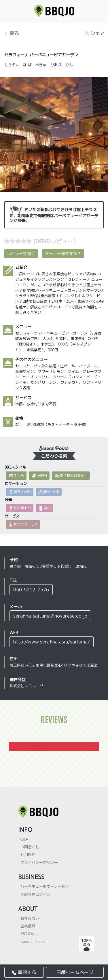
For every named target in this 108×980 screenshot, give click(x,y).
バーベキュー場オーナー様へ (45, 886)
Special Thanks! (34, 941)
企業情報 (28, 926)
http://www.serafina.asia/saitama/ (52, 642)
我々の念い (30, 918)
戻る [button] (11, 33)
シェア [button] (94, 33)
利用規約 (28, 855)
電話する (24, 972)
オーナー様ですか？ (63, 254)
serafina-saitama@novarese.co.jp (50, 616)
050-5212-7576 (31, 590)
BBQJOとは (30, 934)
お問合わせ (30, 847)
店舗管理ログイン (35, 894)
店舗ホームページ (75, 972)
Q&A (24, 839)
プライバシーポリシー (39, 862)
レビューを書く (21, 254)
